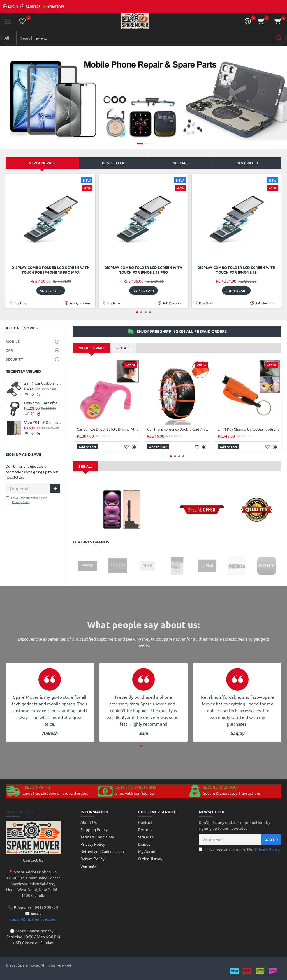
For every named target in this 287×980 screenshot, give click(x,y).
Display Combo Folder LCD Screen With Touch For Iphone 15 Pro (143, 270)
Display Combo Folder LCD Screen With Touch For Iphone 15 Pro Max (51, 270)
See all (123, 348)
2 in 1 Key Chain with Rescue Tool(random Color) (249, 429)
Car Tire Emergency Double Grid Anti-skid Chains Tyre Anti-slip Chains (178, 429)
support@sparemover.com (33, 919)
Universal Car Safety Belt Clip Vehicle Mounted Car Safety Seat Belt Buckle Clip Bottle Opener (43, 403)
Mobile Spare (92, 348)
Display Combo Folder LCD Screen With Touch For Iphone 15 (236, 270)
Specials (181, 163)
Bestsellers (114, 163)
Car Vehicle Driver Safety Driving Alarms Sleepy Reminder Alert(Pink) (108, 429)
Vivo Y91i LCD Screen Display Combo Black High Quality (43, 422)
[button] (137, 312)
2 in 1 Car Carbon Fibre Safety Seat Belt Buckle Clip (43, 383)
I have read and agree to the (26, 500)
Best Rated (247, 163)
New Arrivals (42, 163)
